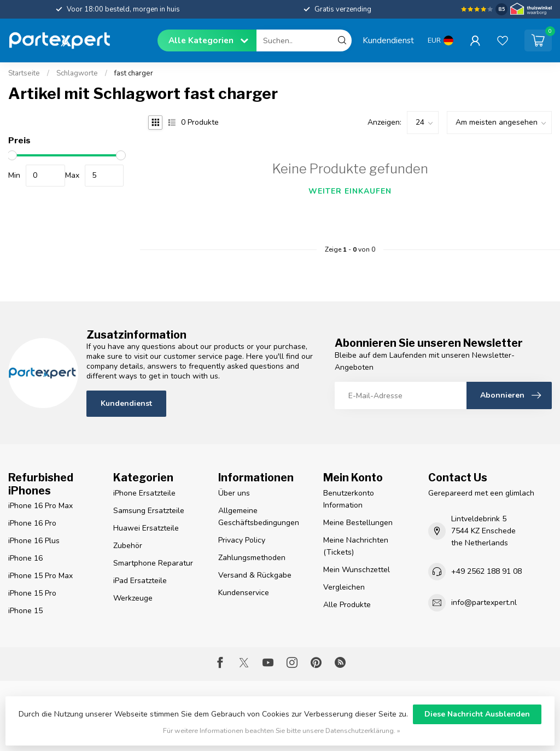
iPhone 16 (25, 558)
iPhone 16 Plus (34, 541)
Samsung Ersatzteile (149, 511)
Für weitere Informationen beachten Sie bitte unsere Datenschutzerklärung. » (282, 730)
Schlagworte (77, 73)
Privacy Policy (242, 540)
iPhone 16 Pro (32, 523)
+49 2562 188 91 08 (486, 571)
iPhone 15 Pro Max (40, 576)
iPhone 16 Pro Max (40, 506)
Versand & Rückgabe (255, 575)
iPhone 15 (25, 611)
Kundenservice (244, 593)
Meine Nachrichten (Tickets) (356, 546)
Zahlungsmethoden (252, 558)
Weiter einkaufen (350, 191)
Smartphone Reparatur (153, 563)
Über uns (234, 493)
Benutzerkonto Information (349, 499)
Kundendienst (388, 40)
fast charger (134, 73)
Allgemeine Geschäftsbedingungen (259, 517)
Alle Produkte (347, 605)
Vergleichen (344, 587)
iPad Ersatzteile (140, 581)
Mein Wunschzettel (357, 570)
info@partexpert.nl (484, 602)
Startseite (24, 73)
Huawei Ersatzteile (146, 528)
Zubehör (128, 546)
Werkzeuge (133, 598)
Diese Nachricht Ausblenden (477, 714)
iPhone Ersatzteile (144, 493)
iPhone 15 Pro (32, 593)
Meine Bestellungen (358, 523)
